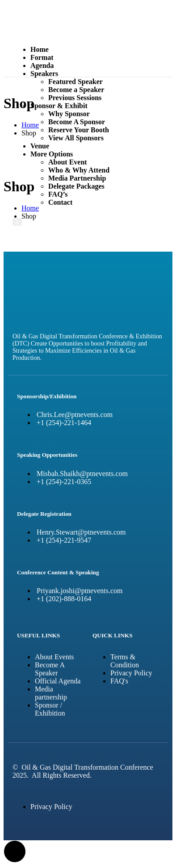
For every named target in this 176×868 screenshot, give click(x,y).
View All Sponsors (76, 138)
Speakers (44, 74)
